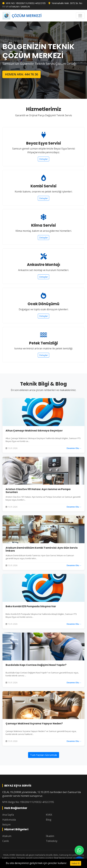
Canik (6, 841)
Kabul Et (76, 863)
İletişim (6, 825)
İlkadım (50, 836)
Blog (49, 820)
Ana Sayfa (8, 815)
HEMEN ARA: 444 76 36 (21, 74)
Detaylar (43, 159)
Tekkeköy (52, 841)
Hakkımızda (9, 820)
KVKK (49, 815)
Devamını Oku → (74, 448)
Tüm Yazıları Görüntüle (44, 755)
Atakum (7, 836)
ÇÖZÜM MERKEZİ (22, 16)
